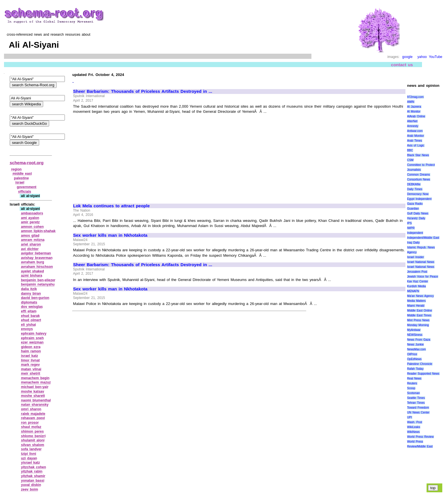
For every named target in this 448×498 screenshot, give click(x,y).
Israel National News (421, 262)
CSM (410, 160)
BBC (410, 150)
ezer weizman (32, 342)
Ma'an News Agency (421, 296)
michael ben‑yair (35, 387)
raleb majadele (33, 414)
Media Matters (416, 301)
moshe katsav (32, 391)
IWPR (411, 228)
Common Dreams (419, 175)
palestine (21, 178)
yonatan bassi (33, 481)
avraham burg (32, 262)
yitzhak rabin (32, 471)
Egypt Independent (419, 199)
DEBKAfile (414, 184)
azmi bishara (31, 276)
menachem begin (35, 378)
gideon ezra (31, 347)
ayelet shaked (32, 271)
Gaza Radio (415, 204)
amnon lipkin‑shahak (38, 231)
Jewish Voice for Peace (423, 277)
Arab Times (415, 141)
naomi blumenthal (36, 400)
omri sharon (31, 409)
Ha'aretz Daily (416, 218)
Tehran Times (416, 403)
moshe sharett (33, 396)
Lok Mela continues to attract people (111, 206)
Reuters (412, 383)
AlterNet (412, 121)
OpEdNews (414, 359)
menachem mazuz (36, 382)
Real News (414, 378)
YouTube (436, 57)
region (16, 169)
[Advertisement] (121, 156)
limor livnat (30, 360)
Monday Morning (418, 325)
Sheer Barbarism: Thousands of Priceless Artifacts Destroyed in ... (143, 91)
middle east (22, 174)
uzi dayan (29, 458)
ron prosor (30, 423)
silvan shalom (32, 445)
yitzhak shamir (33, 476)
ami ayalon (30, 218)
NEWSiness (415, 335)
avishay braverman (37, 258)
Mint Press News (418, 320)
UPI (410, 417)
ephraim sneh (32, 338)
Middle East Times (419, 315)
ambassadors (32, 213)
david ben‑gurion (35, 298)
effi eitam (29, 311)
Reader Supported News (423, 374)
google (407, 57)
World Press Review (420, 437)
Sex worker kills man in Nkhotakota (110, 235)
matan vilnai (31, 369)
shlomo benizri (33, 436)
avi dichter (30, 249)
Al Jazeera (414, 107)
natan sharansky (35, 405)
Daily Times (415, 189)
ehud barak (30, 316)
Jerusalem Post (417, 272)
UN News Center (418, 412)
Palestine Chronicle (420, 364)
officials (25, 192)
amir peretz (30, 222)
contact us (402, 65)
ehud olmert (31, 320)
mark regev (30, 365)
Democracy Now (418, 194)
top (433, 488)
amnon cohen (32, 227)
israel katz (29, 356)
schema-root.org (27, 163)
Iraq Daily (413, 243)
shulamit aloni (33, 440)
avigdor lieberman (36, 253)
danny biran (31, 294)
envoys (27, 329)
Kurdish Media (417, 286)
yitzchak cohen (33, 467)
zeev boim (29, 489)
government (27, 187)
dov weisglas (32, 307)
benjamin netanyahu (38, 284)
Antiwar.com (415, 131)
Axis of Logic (416, 145)
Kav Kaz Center (418, 281)
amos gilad (30, 236)
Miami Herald (416, 306)
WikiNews (413, 432)
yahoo (422, 57)
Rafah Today (415, 369)
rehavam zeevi (33, 418)
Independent (415, 233)
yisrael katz (30, 463)
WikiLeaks (414, 427)
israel (20, 182)
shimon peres (32, 431)
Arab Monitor (416, 136)
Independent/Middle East (423, 238)
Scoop (411, 388)
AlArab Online (416, 116)
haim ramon (31, 351)
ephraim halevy (34, 334)
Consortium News (419, 179)
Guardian (413, 209)
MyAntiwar (414, 330)
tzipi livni (28, 454)
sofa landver (31, 449)
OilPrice (412, 354)
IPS (409, 223)
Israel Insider (416, 257)
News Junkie (415, 345)
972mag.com (415, 97)
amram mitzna (33, 240)
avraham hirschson (37, 267)
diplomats (29, 302)
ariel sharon (31, 244)
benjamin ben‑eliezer (38, 280)
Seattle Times (416, 398)
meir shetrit (30, 373)
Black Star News (418, 155)
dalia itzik (29, 289)
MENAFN (413, 291)
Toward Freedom (418, 408)
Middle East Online (420, 311)
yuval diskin (31, 485)
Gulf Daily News (418, 213)
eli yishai (28, 325)
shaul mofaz (31, 427)
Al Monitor (414, 112)
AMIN (411, 102)
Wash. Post (415, 422)
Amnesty (413, 126)
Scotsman (413, 393)
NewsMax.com (417, 349)
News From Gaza (419, 340)
